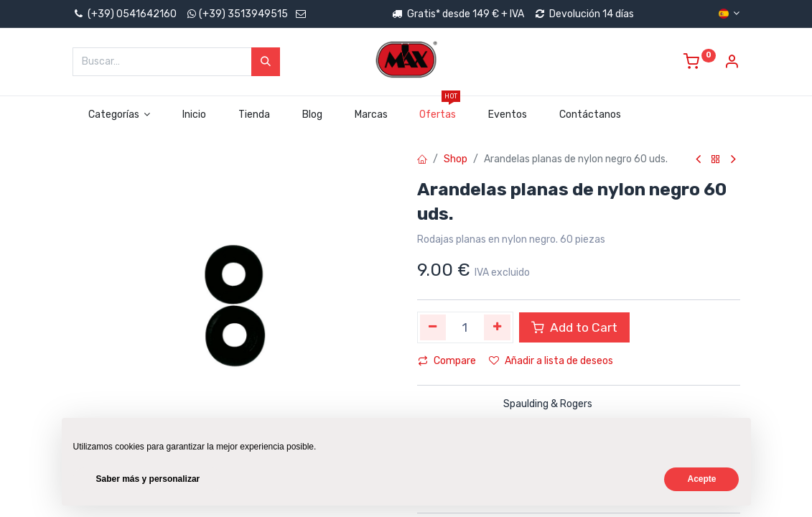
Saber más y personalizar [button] (148, 479)
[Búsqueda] (266, 62)
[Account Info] (732, 64)
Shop (456, 159)
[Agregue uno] (497, 327)
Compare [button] (447, 361)
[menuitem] (195, 115)
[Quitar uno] (433, 327)
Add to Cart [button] (574, 327)
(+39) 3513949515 (243, 14)
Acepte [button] (701, 479)
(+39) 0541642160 (125, 14)
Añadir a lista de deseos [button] (551, 361)
